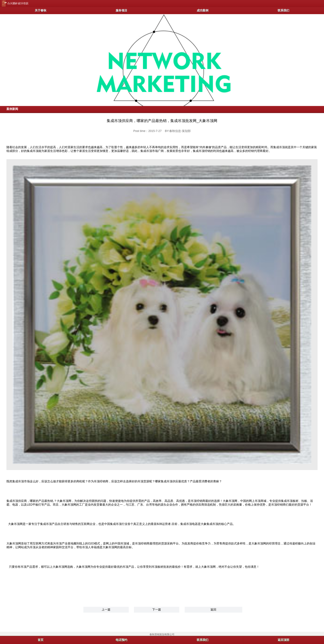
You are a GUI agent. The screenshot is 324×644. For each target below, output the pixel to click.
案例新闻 (12, 109)
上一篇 (106, 610)
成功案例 (203, 10)
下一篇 (157, 610)
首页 (41, 640)
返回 (213, 610)
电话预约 (121, 640)
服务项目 (121, 10)
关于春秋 (41, 10)
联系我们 (283, 10)
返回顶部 (283, 640)
